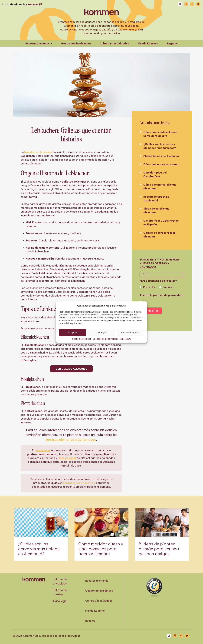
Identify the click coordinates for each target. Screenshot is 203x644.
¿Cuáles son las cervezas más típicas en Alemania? (39, 549)
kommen (33, 4)
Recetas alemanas (38, 43)
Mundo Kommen (148, 43)
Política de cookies (82, 339)
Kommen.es (43, 450)
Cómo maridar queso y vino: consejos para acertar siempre (101, 549)
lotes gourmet (67, 458)
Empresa (168, 287)
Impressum (125, 339)
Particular (149, 287)
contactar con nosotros (79, 483)
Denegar (101, 332)
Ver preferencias (130, 332)
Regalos (172, 43)
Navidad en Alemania (38, 152)
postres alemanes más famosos (71, 439)
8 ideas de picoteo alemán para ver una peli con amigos (159, 549)
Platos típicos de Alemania (161, 156)
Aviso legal (60, 601)
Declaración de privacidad (106, 339)
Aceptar (73, 332)
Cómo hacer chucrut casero (161, 164)
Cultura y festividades (114, 43)
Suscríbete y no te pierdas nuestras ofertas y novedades (160, 263)
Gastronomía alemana (76, 43)
